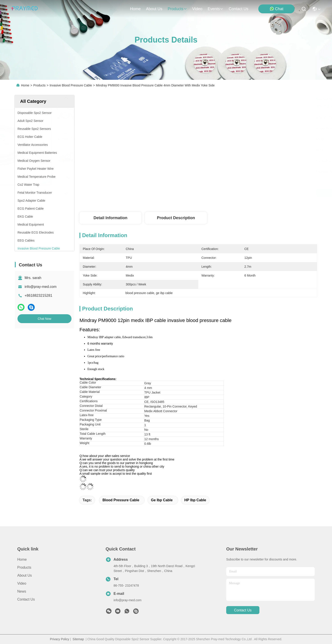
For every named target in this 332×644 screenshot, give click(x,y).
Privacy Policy (59, 639)
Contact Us (26, 599)
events (215, 9)
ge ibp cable (162, 500)
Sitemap (78, 639)
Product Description (176, 218)
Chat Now (44, 319)
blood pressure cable (121, 500)
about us (154, 9)
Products (40, 85)
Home (135, 9)
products (177, 9)
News (22, 591)
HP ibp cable (195, 500)
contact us (238, 9)
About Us (25, 575)
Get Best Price (237, 193)
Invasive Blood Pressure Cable (71, 85)
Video (22, 583)
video (197, 9)
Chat (276, 9)
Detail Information (110, 218)
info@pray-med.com (41, 287)
